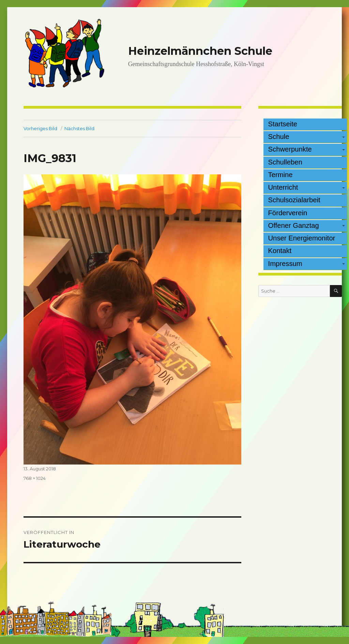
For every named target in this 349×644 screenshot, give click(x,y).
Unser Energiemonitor (302, 238)
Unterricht (283, 187)
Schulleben (285, 162)
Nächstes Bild (79, 128)
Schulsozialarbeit (294, 200)
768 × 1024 (35, 478)
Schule (279, 137)
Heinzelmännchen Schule (200, 51)
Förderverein (288, 213)
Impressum (285, 264)
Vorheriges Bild (40, 128)
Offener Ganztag (294, 225)
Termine (280, 175)
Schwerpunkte (290, 149)
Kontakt (280, 251)
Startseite (283, 124)
